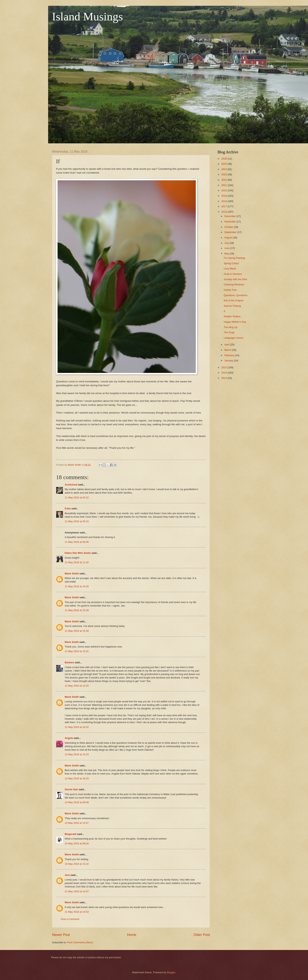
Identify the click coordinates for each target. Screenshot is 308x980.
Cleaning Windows (234, 284)
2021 (224, 185)
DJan (68, 508)
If (224, 311)
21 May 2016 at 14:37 (77, 891)
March (228, 350)
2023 (224, 174)
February (230, 355)
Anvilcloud (71, 485)
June (227, 248)
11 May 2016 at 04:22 (77, 498)
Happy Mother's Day (235, 322)
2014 (224, 373)
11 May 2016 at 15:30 (77, 631)
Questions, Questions (236, 295)
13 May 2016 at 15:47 (77, 823)
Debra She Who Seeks (78, 553)
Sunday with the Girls (235, 279)
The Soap (229, 332)
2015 (224, 367)
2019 (224, 196)
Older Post (202, 935)
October (229, 227)
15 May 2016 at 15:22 (77, 864)
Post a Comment (70, 919)
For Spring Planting (234, 258)
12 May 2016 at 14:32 (77, 727)
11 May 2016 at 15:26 (77, 586)
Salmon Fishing (232, 306)
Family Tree (230, 290)
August (228, 238)
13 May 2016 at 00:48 (77, 802)
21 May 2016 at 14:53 (77, 912)
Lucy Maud (230, 269)
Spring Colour (231, 263)
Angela (69, 738)
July (227, 243)
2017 (224, 206)
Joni (67, 875)
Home (132, 935)
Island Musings (87, 17)
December (230, 216)
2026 (224, 159)
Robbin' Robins (232, 316)
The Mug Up (231, 327)
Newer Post (61, 935)
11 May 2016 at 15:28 (77, 610)
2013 (224, 378)
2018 (224, 201)
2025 (224, 164)
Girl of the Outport (234, 300)
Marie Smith (72, 574)
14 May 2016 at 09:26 (77, 843)
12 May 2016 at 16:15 (77, 778)
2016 (224, 212)
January (229, 361)
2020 (224, 190)
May (227, 254)
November (230, 222)
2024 (224, 169)
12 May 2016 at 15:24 (77, 754)
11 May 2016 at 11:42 (77, 562)
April (227, 345)
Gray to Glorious (233, 274)
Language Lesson (234, 338)
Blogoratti (71, 834)
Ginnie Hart (71, 789)
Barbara (69, 662)
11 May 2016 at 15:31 (77, 651)
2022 (224, 180)
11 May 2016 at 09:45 (77, 542)
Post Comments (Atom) (80, 942)
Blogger (171, 972)
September (231, 232)
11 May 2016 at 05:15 (77, 521)
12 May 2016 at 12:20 (77, 686)
